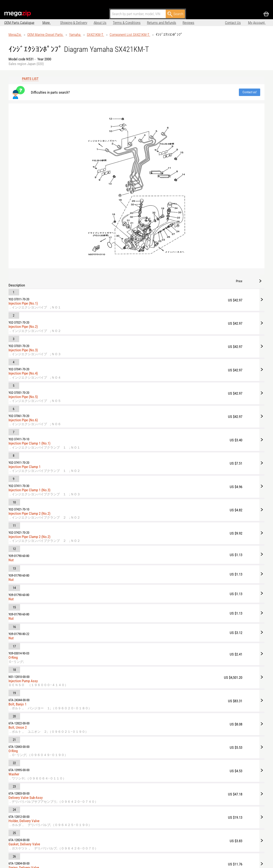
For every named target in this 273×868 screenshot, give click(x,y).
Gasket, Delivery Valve (175, 509)
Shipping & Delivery (56, 23)
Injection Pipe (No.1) (174, 90)
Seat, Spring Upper (173, 550)
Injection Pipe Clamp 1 (176, 211)
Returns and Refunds (144, 23)
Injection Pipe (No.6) (174, 174)
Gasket (165, 653)
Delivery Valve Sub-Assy (177, 468)
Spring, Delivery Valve (175, 529)
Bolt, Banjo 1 (168, 393)
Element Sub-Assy (172, 570)
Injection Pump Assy (174, 376)
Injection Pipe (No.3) (174, 124)
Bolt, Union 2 (169, 413)
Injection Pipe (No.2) (174, 107)
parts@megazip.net (45, 859)
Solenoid (166, 669)
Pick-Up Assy (169, 632)
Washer (165, 451)
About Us (82, 23)
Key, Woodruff (169, 611)
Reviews (171, 23)
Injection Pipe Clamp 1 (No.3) (180, 232)
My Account (257, 23)
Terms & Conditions (109, 23)
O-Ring (164, 359)
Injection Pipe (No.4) (174, 140)
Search (175, 14)
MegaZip (18, 14)
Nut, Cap (166, 591)
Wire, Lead (167, 686)
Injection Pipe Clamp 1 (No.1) (180, 190)
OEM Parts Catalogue (19, 23)
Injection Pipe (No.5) (174, 157)
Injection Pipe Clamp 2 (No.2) (180, 252)
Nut (162, 294)
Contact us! (120, 90)
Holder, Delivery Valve (175, 488)
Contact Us (233, 23)
